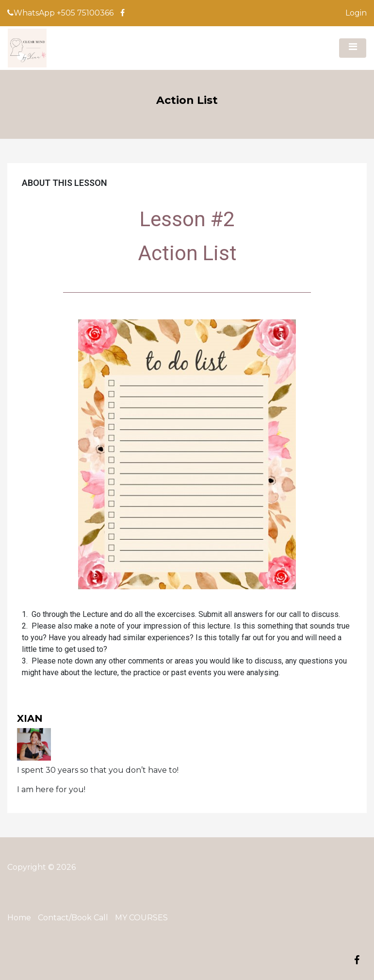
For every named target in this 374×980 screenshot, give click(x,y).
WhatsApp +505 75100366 (60, 13)
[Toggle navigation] (353, 48)
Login (356, 13)
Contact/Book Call (73, 918)
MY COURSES (141, 918)
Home (19, 918)
